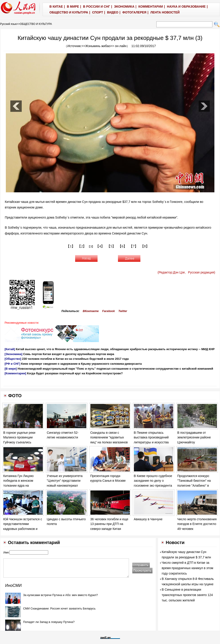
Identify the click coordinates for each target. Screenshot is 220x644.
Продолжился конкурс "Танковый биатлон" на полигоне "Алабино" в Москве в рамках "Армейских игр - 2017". (194, 486)
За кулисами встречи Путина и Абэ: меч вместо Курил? (60, 595)
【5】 (111, 246)
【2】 (82, 246)
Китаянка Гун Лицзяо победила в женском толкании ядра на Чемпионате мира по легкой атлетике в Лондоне (23, 486)
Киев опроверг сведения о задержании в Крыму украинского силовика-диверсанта (81, 364)
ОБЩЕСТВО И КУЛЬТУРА (36, 24)
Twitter (123, 311)
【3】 (91, 247)
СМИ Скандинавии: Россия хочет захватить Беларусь (59, 608)
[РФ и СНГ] (13, 364)
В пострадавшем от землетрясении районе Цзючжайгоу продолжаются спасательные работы (194, 442)
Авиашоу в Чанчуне (148, 519)
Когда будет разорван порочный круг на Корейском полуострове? (75, 373)
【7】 (134, 246)
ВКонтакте (91, 311)
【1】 (71, 246)
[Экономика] (14, 354)
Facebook (109, 311)
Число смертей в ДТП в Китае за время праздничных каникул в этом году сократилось (187, 568)
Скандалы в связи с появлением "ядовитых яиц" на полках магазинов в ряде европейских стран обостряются (109, 442)
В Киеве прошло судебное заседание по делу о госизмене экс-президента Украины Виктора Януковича (153, 486)
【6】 (122, 246)
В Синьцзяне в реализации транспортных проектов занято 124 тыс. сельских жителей (187, 595)
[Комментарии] (15, 373)
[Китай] (10, 349)
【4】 (100, 246)
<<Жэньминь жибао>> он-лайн (104, 46)
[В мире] (11, 369)
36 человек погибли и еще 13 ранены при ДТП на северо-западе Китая (109, 524)
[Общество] (13, 359)
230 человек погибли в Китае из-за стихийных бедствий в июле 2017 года (75, 359)
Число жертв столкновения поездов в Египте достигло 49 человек (197, 524)
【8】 (145, 246)
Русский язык (9, 24)
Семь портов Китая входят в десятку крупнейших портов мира (69, 354)
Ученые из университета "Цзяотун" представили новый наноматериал (65, 481)
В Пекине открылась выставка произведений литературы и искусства (151, 437)
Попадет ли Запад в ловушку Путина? (49, 622)
